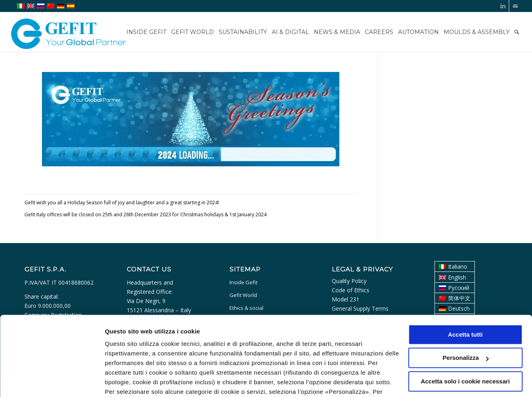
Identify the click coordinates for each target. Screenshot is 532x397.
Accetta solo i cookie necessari (465, 339)
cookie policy (239, 359)
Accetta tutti (465, 292)
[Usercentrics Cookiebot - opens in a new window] (52, 381)
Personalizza (123, 381)
